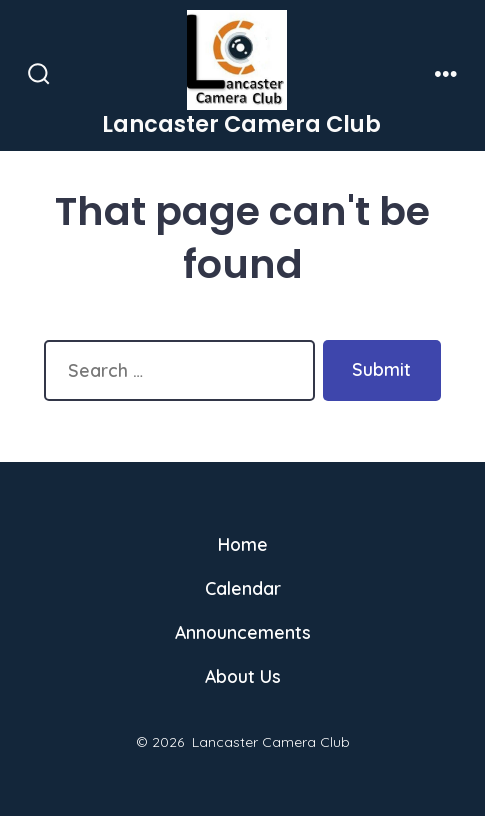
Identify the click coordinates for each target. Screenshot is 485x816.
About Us (243, 676)
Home (243, 544)
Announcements (243, 632)
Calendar (243, 588)
